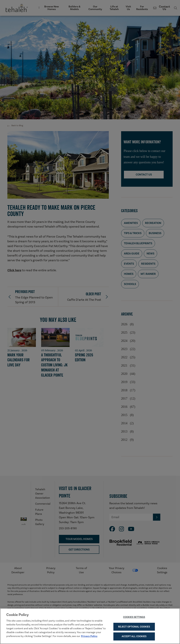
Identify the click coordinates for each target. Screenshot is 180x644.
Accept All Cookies (134, 637)
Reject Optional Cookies (134, 628)
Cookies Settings (134, 618)
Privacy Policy (89, 637)
